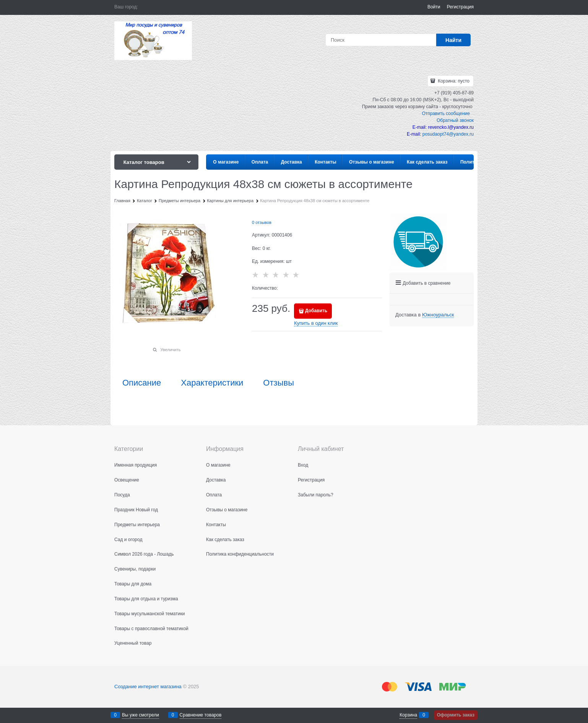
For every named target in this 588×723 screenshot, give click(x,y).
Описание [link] (142, 383)
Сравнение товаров (201, 715)
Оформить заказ (456, 715)
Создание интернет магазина (148, 687)
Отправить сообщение (446, 113)
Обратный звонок (455, 120)
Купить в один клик (316, 323)
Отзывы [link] (279, 383)
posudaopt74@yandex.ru (448, 134)
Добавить (316, 311)
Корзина (408, 715)
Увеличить (170, 350)
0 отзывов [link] (262, 222)
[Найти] (453, 40)
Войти (434, 7)
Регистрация (460, 7)
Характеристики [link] (212, 383)
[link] (438, 315)
